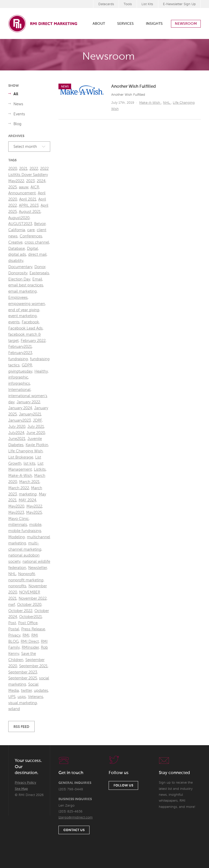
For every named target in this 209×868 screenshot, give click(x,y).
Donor (40, 267)
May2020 (16, 506)
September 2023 (23, 672)
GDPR (27, 365)
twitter (26, 691)
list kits (29, 464)
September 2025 (23, 678)
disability (16, 261)
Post (12, 623)
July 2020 (17, 427)
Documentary (20, 267)
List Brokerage (21, 457)
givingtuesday (20, 371)
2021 (23, 169)
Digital (32, 249)
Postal (14, 629)
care (31, 230)
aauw (24, 187)
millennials (18, 525)
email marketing (23, 291)
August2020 (19, 218)
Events (19, 114)
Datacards (106, 4)
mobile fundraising (25, 531)
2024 (41, 181)
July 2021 (36, 427)
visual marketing (23, 703)
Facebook (30, 322)
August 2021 (30, 212)
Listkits (40, 469)
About (99, 24)
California (17, 230)
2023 (30, 181)
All (16, 94)
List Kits (147, 4)
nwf (12, 605)
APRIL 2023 (29, 206)
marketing (28, 494)
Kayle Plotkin (37, 445)
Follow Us (123, 786)
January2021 (30, 414)
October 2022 (20, 611)
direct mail (37, 255)
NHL (167, 103)
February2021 (20, 347)
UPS (12, 697)
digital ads (17, 255)
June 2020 (36, 433)
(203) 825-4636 (70, 812)
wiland (14, 709)
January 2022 (28, 402)
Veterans (36, 697)
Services (125, 24)
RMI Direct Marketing (43, 23)
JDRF (37, 420)
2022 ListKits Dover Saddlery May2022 (28, 175)
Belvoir (40, 224)
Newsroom (186, 24)
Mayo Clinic (18, 519)
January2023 (20, 420)
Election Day (19, 279)
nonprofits (17, 586)
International (19, 390)
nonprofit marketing (26, 580)
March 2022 (19, 488)
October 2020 (29, 605)
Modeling (17, 537)
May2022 (34, 506)
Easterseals (39, 273)
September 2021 (33, 666)
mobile (35, 525)
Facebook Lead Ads (25, 328)
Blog (17, 124)
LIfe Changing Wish (25, 451)
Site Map (21, 789)
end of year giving (24, 310)
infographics (19, 384)
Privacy (14, 635)
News (18, 104)
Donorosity (18, 273)
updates (41, 691)
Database (17, 249)
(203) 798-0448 (71, 789)
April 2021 (28, 199)
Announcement (22, 193)
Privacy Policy (25, 783)
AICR (35, 187)
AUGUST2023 (20, 224)
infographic (18, 377)
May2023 (16, 513)
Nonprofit (27, 574)
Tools (128, 4)
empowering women (27, 304)
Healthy (41, 371)
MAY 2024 (27, 500)
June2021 (17, 439)
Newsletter (38, 568)
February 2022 (33, 341)
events (14, 322)
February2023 (20, 353)
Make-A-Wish (150, 103)
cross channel (37, 242)
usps (22, 697)
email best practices (26, 285)
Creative (15, 242)
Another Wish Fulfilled (133, 87)
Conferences (31, 236)
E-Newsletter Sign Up (179, 4)
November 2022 (33, 598)
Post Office (28, 623)
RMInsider (30, 648)
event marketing (23, 316)
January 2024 (20, 408)
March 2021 (29, 482)
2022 (34, 169)
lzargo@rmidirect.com (76, 818)
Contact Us (74, 830)
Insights (154, 24)
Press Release (33, 629)
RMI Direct (30, 642)
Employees (18, 298)
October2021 (31, 617)
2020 (13, 169)
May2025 (34, 513)
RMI (26, 635)
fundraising (18, 359)
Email (37, 279)
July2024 (16, 433)
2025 (13, 187)
